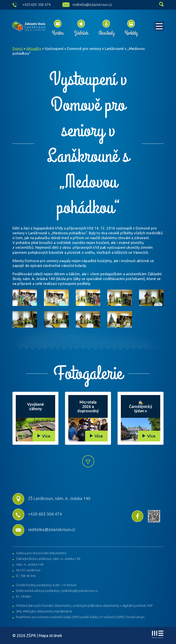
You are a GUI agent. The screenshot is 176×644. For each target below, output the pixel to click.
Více (46, 436)
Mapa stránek (50, 635)
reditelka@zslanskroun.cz (92, 5)
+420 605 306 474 (36, 5)
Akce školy (106, 33)
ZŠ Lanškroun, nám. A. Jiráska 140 (51, 498)
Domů (18, 49)
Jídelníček (81, 33)
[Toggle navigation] (159, 26)
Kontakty (131, 33)
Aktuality (34, 49)
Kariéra (58, 33)
